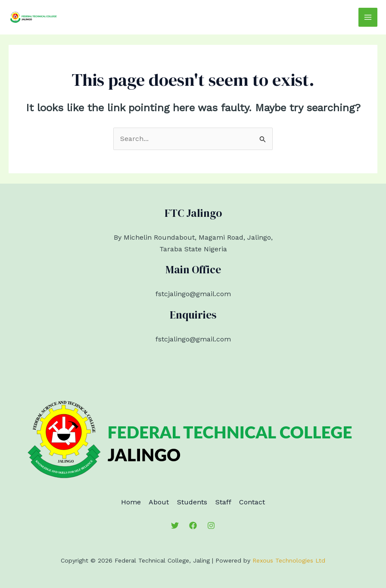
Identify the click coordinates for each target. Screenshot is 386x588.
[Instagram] (211, 525)
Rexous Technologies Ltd (289, 560)
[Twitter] (175, 525)
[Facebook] (193, 525)
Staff (229, 502)
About (153, 502)
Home (119, 502)
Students (192, 502)
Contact (264, 502)
